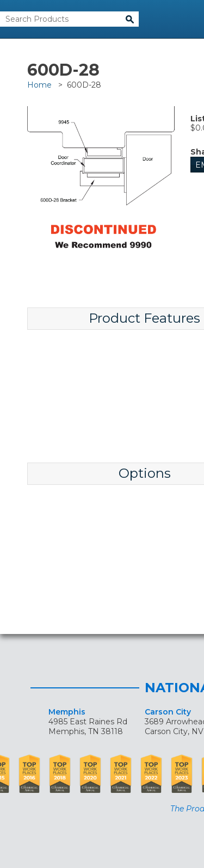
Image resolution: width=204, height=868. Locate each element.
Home (39, 85)
